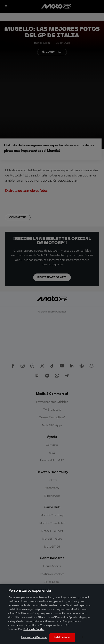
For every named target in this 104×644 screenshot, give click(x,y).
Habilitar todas (62, 638)
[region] (52, 614)
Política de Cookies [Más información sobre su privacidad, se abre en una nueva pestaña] (34, 629)
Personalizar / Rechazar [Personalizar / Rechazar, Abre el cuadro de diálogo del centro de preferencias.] (34, 638)
